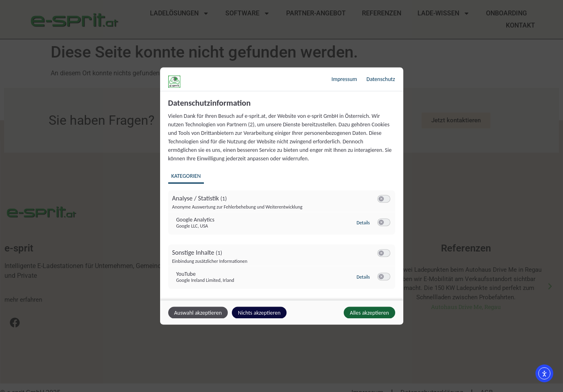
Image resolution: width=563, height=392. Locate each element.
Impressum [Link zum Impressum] (344, 79)
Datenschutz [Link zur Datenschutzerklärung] (381, 79)
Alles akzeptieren (369, 313)
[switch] (384, 199)
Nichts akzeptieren (259, 313)
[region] (283, 198)
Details (363, 223)
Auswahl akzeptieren (198, 313)
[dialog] (282, 196)
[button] (381, 199)
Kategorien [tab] (186, 176)
